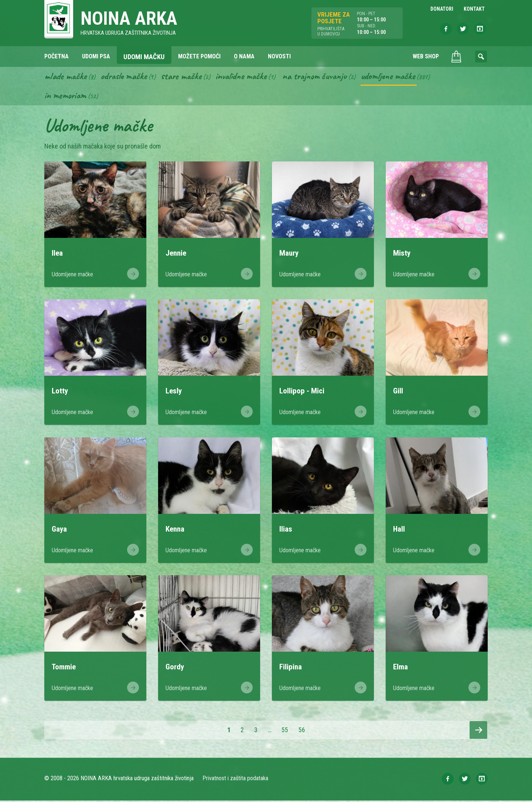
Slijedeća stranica (478, 731)
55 (287, 731)
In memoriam (66, 96)
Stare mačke (185, 77)
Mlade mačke (66, 77)
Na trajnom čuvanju (323, 77)
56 (304, 731)
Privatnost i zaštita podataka (236, 780)
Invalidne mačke (247, 77)
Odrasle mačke (126, 77)
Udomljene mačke (399, 77)
